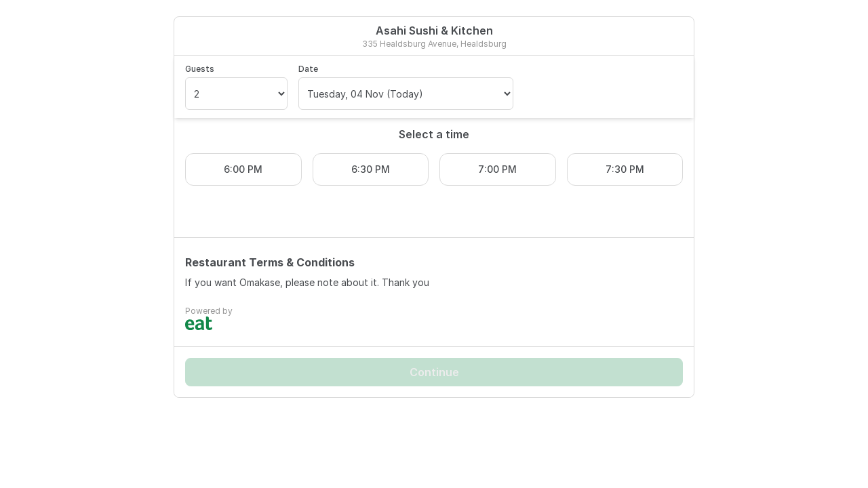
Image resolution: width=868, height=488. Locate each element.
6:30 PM (371, 169)
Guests (200, 69)
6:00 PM (243, 169)
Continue (434, 372)
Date (308, 69)
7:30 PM (625, 169)
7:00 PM (497, 169)
